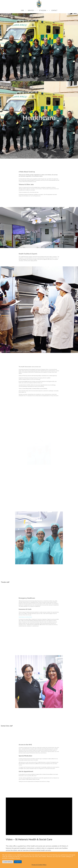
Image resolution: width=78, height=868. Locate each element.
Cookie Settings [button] (8, 862)
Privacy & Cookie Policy (39, 865)
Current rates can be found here (32, 615)
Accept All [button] (18, 862)
